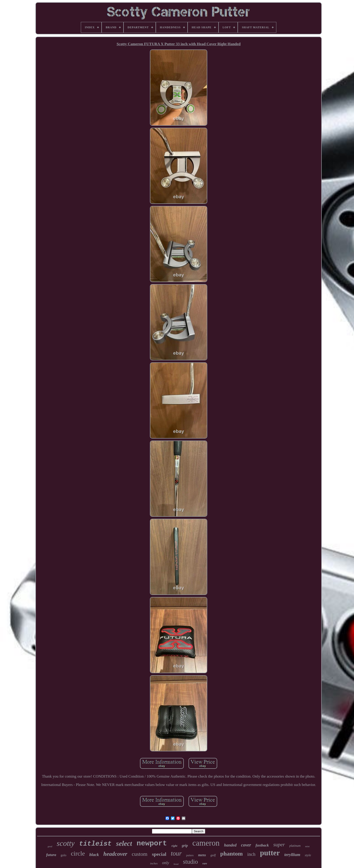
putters (190, 855)
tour (176, 853)
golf (213, 855)
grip (185, 846)
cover (246, 845)
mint (307, 846)
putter (270, 853)
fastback (262, 845)
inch (251, 854)
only (166, 863)
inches (154, 863)
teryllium (292, 855)
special (159, 854)
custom (140, 854)
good (50, 846)
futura (51, 855)
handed (230, 845)
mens (202, 855)
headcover (115, 854)
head (176, 864)
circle (78, 853)
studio (190, 862)
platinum (295, 846)
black (94, 855)
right (174, 846)
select (124, 843)
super (279, 845)
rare (205, 863)
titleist (95, 844)
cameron (206, 843)
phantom (232, 854)
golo (64, 855)
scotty (66, 843)
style (308, 855)
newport (152, 843)
